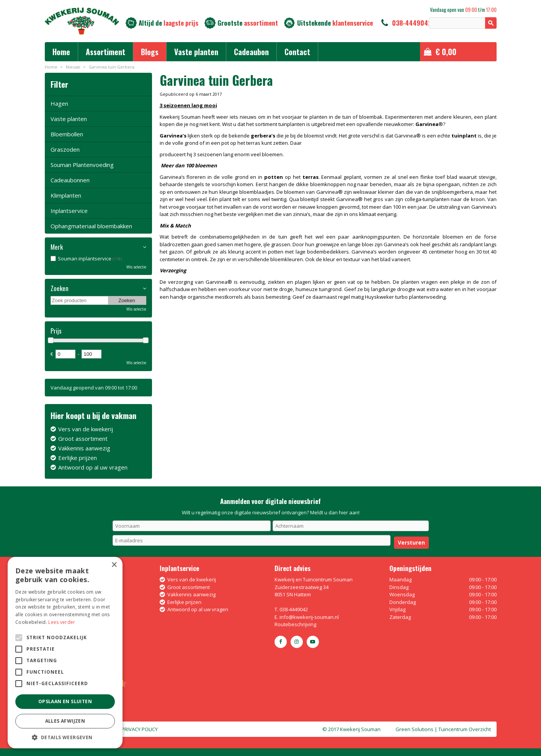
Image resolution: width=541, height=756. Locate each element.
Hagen (59, 103)
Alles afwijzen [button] (65, 721)
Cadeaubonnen (70, 180)
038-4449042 (412, 23)
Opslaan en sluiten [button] (65, 701)
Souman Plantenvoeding (82, 165)
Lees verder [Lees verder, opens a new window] (62, 622)
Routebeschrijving (295, 624)
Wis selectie (136, 267)
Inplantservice (69, 211)
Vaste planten (69, 119)
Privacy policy (140, 729)
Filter (59, 84)
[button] (65, 737)
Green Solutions (414, 729)
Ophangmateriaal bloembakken (91, 226)
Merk (57, 247)
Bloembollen (67, 134)
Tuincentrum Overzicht (465, 729)
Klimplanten (66, 195)
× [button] (114, 565)
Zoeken (60, 288)
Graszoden (65, 149)
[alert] (65, 653)
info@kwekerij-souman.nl (309, 617)
